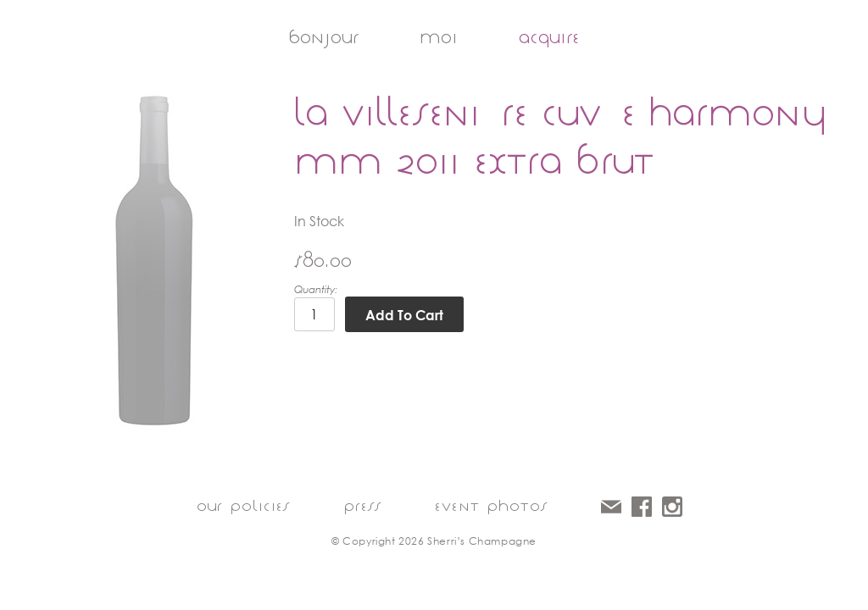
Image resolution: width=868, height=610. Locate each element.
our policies (243, 506)
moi (439, 37)
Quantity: (316, 289)
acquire (549, 37)
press (362, 506)
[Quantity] (314, 314)
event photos (491, 506)
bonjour (323, 37)
